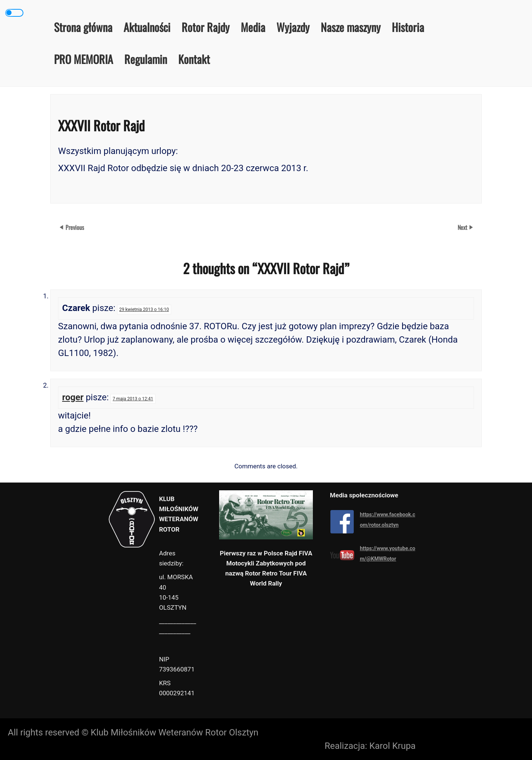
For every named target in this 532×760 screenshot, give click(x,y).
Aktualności (147, 27)
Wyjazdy (293, 27)
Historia (408, 27)
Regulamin (146, 59)
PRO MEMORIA (84, 59)
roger (73, 397)
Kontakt (194, 59)
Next (463, 227)
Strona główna (83, 27)
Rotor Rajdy (206, 27)
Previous (75, 227)
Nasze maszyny (351, 27)
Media (253, 27)
